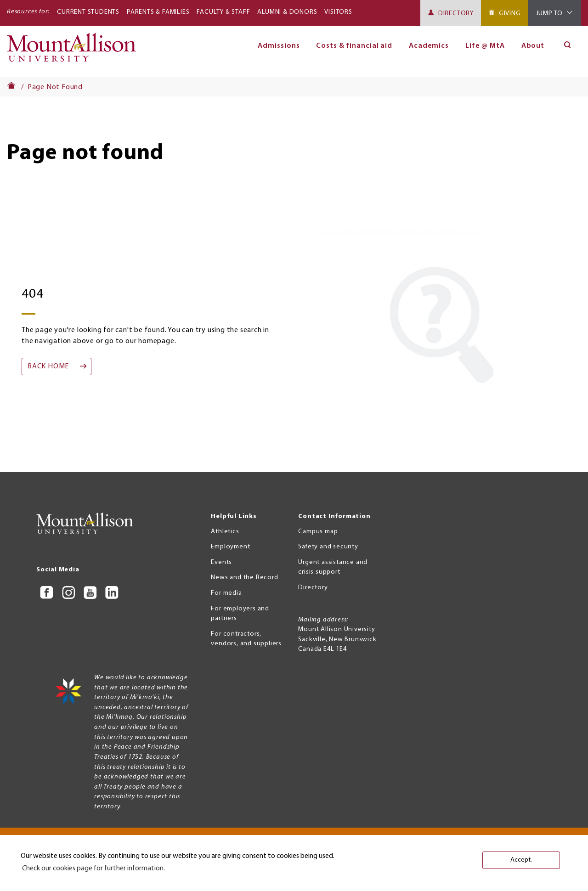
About (533, 46)
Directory (456, 14)
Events (221, 562)
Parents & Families (158, 12)
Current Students (88, 12)
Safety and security (328, 547)
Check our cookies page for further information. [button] (93, 868)
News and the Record (244, 578)
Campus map (318, 532)
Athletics (225, 532)
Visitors (338, 12)
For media (226, 593)
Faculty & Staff (223, 12)
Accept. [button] (521, 860)
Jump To (550, 14)
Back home (48, 367)
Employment (230, 547)
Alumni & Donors (287, 12)
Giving (510, 14)
